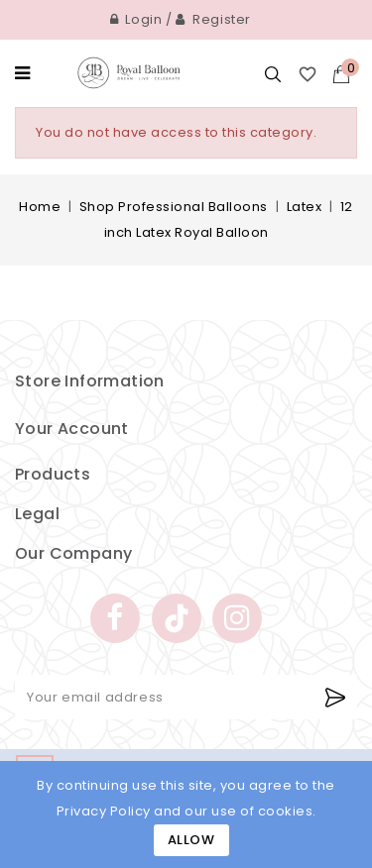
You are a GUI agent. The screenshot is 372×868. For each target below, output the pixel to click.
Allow (191, 840)
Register (213, 19)
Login (136, 19)
